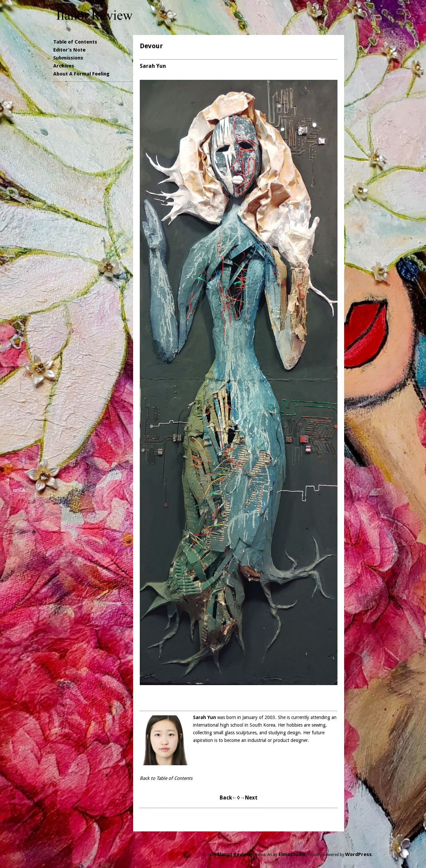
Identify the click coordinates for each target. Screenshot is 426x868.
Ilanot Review (234, 854)
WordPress (358, 854)
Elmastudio (292, 854)
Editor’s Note (69, 50)
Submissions (68, 58)
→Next (249, 798)
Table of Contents (75, 42)
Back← (228, 798)
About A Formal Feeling (81, 74)
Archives (64, 66)
